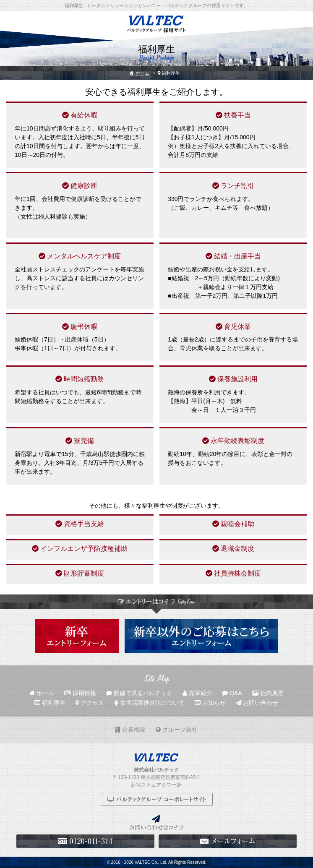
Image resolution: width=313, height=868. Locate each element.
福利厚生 (50, 703)
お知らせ (210, 703)
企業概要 (130, 730)
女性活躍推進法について (149, 703)
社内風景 (268, 693)
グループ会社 (177, 730)
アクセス (90, 703)
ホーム (139, 73)
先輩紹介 (197, 693)
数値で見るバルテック (139, 693)
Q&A (232, 693)
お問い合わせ (257, 703)
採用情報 (80, 693)
